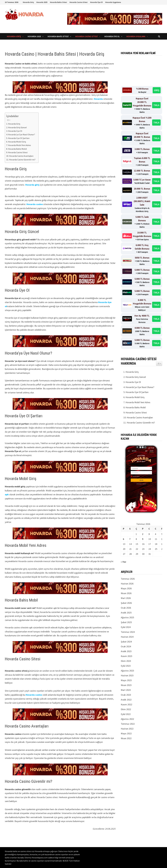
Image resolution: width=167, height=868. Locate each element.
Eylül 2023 (126, 666)
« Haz (123, 562)
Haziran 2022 (127, 729)
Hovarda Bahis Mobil (17, 149)
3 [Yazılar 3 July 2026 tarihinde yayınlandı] (149, 534)
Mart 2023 (126, 690)
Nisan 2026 (126, 593)
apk (7, 494)
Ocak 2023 (126, 695)
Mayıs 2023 (126, 680)
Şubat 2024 (126, 642)
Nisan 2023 (126, 685)
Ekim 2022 (126, 709)
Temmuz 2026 (128, 579)
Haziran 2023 (127, 675)
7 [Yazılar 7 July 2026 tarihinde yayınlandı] (130, 539)
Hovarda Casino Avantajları (21, 156)
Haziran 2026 (127, 584)
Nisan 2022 (126, 738)
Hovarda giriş (32, 185)
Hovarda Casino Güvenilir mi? (23, 160)
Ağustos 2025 (127, 617)
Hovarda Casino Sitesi (79, 2)
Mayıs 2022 (126, 733)
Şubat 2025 (126, 622)
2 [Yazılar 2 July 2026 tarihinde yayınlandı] (143, 534)
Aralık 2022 (126, 700)
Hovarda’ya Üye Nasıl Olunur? (22, 134)
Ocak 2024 (126, 646)
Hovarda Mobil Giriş (17, 142)
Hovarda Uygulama (113, 2)
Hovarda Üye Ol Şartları (19, 138)
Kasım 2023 (126, 656)
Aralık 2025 (126, 613)
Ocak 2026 (126, 608)
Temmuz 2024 (128, 632)
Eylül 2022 (126, 714)
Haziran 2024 (127, 637)
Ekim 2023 (126, 661)
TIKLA (156, 105)
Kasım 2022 (126, 704)
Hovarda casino (35, 204)
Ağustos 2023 (127, 671)
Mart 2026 (126, 598)
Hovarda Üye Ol (96, 2)
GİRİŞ (157, 90)
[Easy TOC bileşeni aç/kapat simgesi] (159, 363)
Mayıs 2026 (126, 588)
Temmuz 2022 (128, 724)
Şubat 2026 (126, 603)
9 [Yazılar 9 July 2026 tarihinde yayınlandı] (143, 539)
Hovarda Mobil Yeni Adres (20, 145)
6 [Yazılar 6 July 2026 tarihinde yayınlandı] (123, 539)
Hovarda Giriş (28, 2)
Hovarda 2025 (42, 2)
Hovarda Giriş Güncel (17, 127)
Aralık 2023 (126, 651)
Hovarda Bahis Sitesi (58, 2)
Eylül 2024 (126, 627)
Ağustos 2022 (127, 719)
